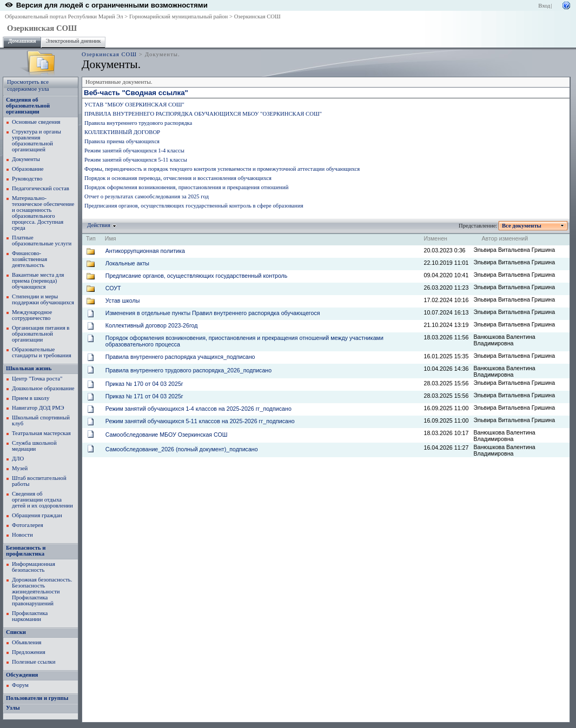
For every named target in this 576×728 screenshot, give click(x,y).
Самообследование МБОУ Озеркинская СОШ (167, 435)
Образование (28, 169)
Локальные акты (127, 263)
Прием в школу (31, 398)
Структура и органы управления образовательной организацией (37, 141)
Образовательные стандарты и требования (42, 352)
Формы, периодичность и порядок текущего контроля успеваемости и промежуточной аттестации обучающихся (222, 169)
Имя (111, 238)
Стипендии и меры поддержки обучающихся (43, 299)
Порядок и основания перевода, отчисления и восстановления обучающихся (178, 178)
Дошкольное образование (43, 388)
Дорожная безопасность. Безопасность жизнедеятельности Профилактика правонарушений (42, 592)
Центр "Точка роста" (37, 379)
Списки (16, 632)
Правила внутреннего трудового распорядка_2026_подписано (188, 370)
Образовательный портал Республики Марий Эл (64, 16)
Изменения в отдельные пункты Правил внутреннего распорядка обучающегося (213, 313)
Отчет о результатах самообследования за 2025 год (147, 196)
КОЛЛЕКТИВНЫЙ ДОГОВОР (122, 132)
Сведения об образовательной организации (28, 106)
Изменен (435, 238)
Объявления (27, 642)
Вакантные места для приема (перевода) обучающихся (38, 281)
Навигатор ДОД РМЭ (38, 408)
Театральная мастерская (41, 433)
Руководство (27, 179)
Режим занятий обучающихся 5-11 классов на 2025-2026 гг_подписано (200, 421)
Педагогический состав (41, 188)
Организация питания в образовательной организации (41, 334)
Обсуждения (22, 675)
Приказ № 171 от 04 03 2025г (144, 396)
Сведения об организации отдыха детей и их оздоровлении (42, 500)
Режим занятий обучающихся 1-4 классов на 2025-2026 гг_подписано (198, 409)
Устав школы (123, 300)
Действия (99, 225)
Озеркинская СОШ (257, 16)
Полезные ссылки (34, 662)
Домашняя (22, 41)
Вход (544, 6)
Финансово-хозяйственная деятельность (29, 259)
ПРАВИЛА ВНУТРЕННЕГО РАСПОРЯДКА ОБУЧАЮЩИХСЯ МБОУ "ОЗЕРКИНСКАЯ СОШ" (203, 114)
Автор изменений (505, 238)
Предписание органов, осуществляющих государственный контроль (197, 276)
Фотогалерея (28, 525)
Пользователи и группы (37, 698)
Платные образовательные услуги (42, 241)
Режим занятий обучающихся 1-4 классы (134, 151)
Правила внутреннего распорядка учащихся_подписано (180, 357)
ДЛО (18, 459)
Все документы (522, 226)
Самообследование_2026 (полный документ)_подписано (182, 449)
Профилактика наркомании (30, 616)
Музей (20, 468)
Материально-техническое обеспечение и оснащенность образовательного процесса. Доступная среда (43, 213)
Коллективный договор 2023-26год (152, 325)
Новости (22, 535)
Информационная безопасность (34, 567)
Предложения (29, 652)
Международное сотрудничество (32, 315)
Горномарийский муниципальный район (178, 16)
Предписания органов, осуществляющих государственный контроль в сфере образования (194, 206)
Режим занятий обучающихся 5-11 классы (136, 160)
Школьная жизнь (29, 368)
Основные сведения (36, 122)
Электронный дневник (74, 41)
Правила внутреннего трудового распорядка (138, 123)
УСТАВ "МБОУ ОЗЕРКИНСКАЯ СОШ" (134, 105)
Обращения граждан (37, 515)
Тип (91, 238)
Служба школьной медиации (34, 446)
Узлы (13, 708)
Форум (20, 685)
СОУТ (113, 288)
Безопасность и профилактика (26, 551)
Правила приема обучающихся (122, 141)
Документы (26, 159)
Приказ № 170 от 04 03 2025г (144, 384)
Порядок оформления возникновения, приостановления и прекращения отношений (186, 187)
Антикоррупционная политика (145, 251)
